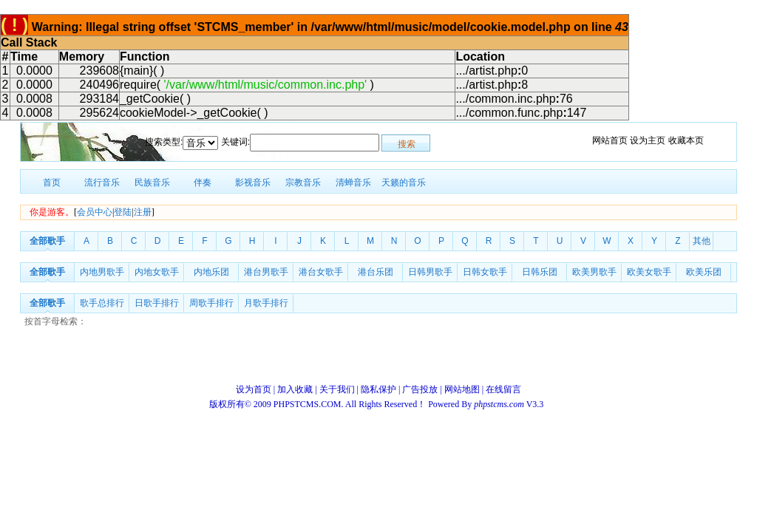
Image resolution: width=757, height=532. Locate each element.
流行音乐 (102, 183)
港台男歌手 (266, 272)
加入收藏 (295, 389)
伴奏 (203, 183)
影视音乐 (253, 183)
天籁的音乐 (404, 183)
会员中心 (95, 212)
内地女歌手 (157, 272)
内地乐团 (211, 272)
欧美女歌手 (649, 272)
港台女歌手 (321, 272)
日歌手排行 (157, 303)
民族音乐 (152, 183)
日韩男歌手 (430, 272)
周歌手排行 (211, 303)
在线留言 (503, 389)
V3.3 (510, 404)
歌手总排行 (102, 303)
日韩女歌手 (485, 272)
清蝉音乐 (353, 183)
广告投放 (420, 389)
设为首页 (254, 389)
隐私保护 (378, 389)
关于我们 (337, 389)
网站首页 (610, 140)
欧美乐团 (704, 272)
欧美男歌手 (594, 272)
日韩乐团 (540, 272)
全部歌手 (47, 241)
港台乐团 (376, 272)
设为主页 (648, 140)
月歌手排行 (266, 303)
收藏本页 (686, 140)
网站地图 (462, 389)
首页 (52, 183)
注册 (143, 212)
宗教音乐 (303, 183)
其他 (702, 241)
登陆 (123, 212)
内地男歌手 (102, 272)
